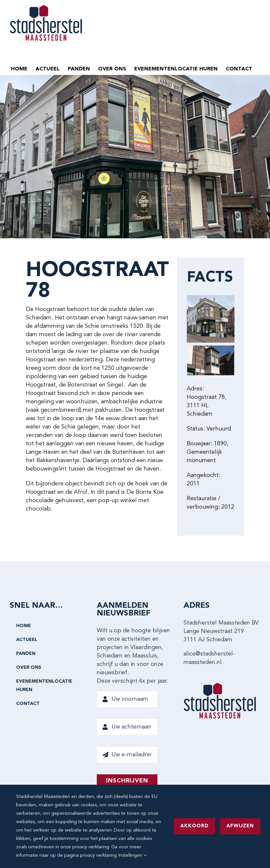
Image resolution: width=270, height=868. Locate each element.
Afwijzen (240, 826)
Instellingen (132, 856)
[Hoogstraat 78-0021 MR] (211, 360)
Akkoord (195, 826)
